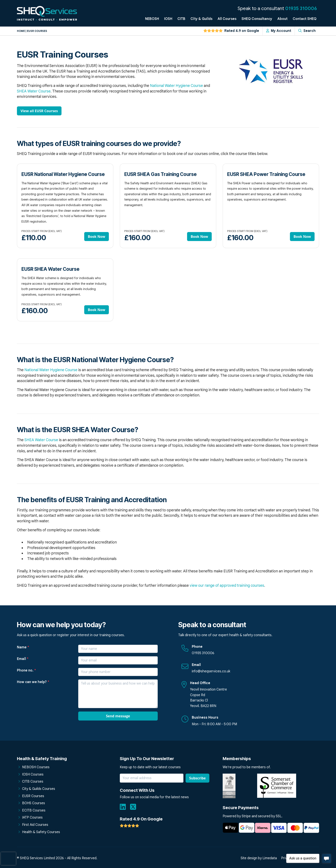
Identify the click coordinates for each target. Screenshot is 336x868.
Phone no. (26, 670)
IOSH (168, 19)
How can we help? (33, 682)
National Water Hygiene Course (176, 86)
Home (21, 31)
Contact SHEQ (305, 19)
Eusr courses (37, 31)
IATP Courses (32, 817)
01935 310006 (301, 8)
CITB (181, 19)
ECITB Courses (34, 810)
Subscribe (197, 778)
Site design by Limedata (259, 858)
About (282, 19)
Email (23, 659)
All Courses (227, 19)
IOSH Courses (33, 774)
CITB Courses (33, 782)
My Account (279, 31)
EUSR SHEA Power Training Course (266, 174)
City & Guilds (201, 19)
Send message (118, 716)
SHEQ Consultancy (257, 19)
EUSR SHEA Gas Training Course (160, 174)
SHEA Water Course (34, 91)
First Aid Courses (35, 825)
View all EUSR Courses (39, 111)
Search (307, 31)
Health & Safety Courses (41, 832)
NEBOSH (152, 19)
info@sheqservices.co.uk (211, 671)
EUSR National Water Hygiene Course (63, 174)
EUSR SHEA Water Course (50, 269)
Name (23, 647)
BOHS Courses (34, 803)
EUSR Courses (33, 796)
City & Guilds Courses (39, 789)
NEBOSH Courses (36, 767)
